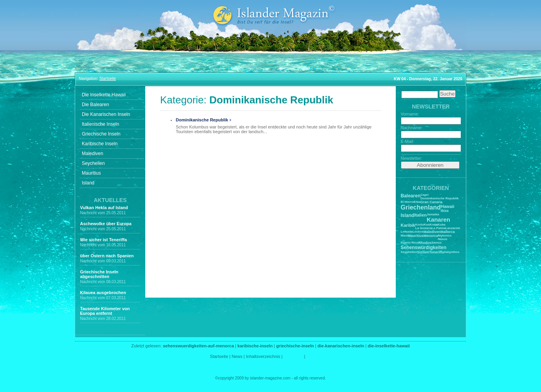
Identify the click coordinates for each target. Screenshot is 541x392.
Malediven (93, 154)
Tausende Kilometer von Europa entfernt (105, 311)
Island (88, 183)
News (237, 356)
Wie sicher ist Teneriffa (104, 240)
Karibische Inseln (100, 144)
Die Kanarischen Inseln (106, 114)
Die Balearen (95, 105)
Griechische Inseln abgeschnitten (99, 274)
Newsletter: (412, 158)
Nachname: (412, 128)
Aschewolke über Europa (106, 224)
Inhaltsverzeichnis (263, 356)
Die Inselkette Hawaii (104, 95)
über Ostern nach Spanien (107, 256)
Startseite (219, 356)
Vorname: (410, 114)
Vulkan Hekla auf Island (104, 208)
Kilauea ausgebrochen (103, 293)
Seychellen (93, 163)
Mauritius (91, 173)
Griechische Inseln (101, 134)
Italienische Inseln (100, 124)
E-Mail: (408, 141)
